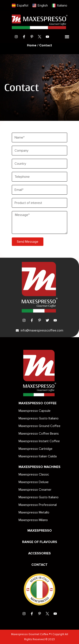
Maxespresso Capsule (35, 411)
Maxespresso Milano (33, 520)
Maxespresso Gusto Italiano (39, 418)
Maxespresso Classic (34, 474)
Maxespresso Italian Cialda (38, 456)
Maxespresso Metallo (34, 512)
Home (32, 45)
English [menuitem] (43, 5)
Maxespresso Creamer (35, 490)
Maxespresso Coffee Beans (39, 434)
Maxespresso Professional (38, 505)
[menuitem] (20, 6)
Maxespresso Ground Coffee (39, 426)
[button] (67, 37)
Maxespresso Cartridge (35, 449)
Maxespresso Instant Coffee (39, 441)
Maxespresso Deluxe (34, 482)
